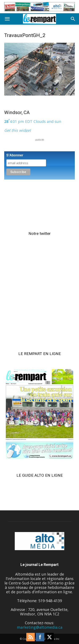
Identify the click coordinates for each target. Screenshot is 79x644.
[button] (7, 19)
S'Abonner (15, 155)
